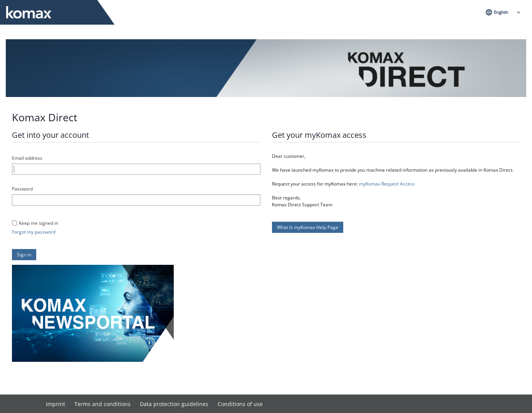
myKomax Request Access (387, 184)
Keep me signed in (39, 223)
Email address (27, 158)
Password (22, 189)
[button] (24, 255)
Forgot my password (34, 232)
